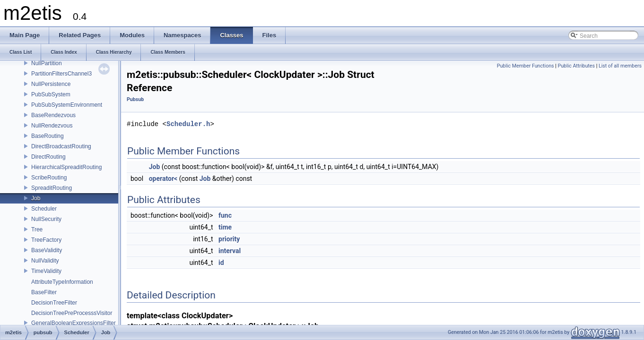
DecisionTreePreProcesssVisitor (72, 313)
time (225, 227)
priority (229, 239)
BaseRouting (48, 136)
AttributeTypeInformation (62, 282)
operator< (163, 178)
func (225, 215)
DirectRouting (48, 157)
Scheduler (44, 209)
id (221, 263)
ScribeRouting (49, 178)
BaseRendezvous (53, 115)
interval (230, 251)
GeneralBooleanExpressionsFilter (74, 323)
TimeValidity (46, 271)
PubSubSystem (51, 94)
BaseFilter (44, 292)
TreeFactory (46, 240)
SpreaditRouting (52, 188)
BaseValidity (47, 250)
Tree (37, 229)
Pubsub (135, 99)
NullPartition (47, 63)
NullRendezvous (52, 126)
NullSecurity (46, 219)
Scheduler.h (188, 124)
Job (36, 198)
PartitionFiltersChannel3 (61, 74)
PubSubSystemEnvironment (67, 105)
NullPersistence (51, 84)
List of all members (620, 66)
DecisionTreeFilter (54, 303)
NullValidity (45, 261)
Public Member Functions (526, 66)
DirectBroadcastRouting (61, 146)
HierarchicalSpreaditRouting (66, 167)
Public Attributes (576, 66)
